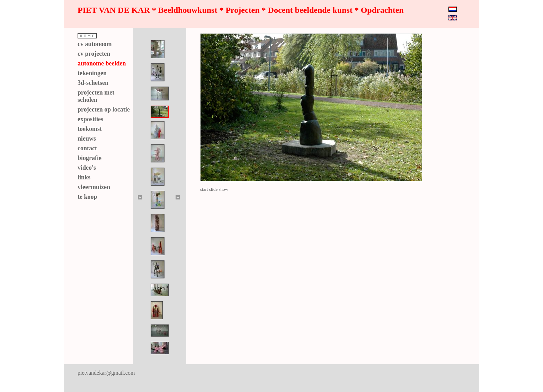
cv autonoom (95, 44)
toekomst (90, 129)
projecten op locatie (104, 109)
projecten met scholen (96, 96)
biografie (90, 158)
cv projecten (94, 54)
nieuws (87, 139)
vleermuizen (94, 187)
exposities (90, 119)
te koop (87, 197)
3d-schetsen (93, 83)
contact (87, 148)
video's (87, 168)
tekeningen (92, 73)
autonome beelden (102, 63)
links (84, 177)
